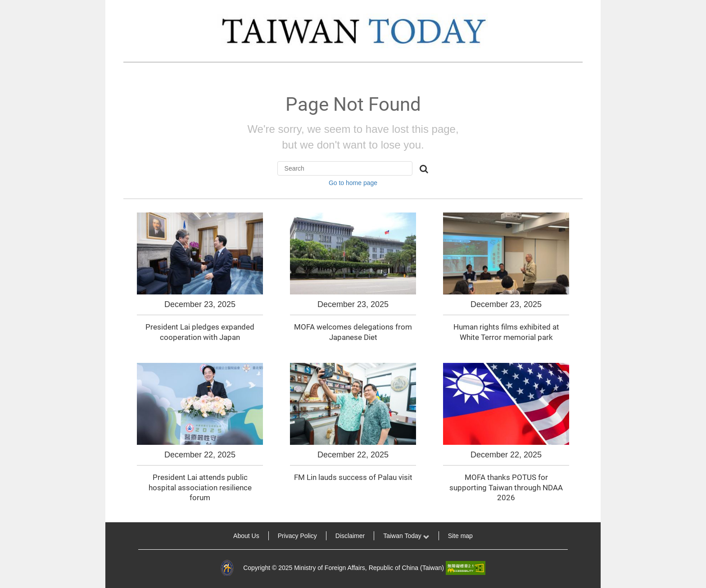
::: (118, 536)
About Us (246, 536)
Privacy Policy (297, 536)
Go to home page (353, 183)
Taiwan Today (406, 536)
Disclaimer (350, 536)
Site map (460, 536)
